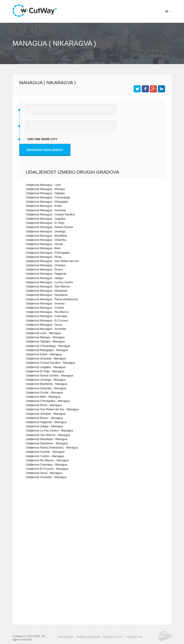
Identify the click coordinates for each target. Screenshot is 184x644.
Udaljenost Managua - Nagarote (46, 274)
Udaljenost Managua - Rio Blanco (47, 312)
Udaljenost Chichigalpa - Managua (48, 401)
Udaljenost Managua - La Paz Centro (49, 282)
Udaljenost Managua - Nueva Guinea (49, 227)
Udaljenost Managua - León (44, 185)
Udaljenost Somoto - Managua (45, 452)
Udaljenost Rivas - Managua (44, 405)
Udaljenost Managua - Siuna (44, 325)
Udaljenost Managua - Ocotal (44, 244)
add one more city (42, 139)
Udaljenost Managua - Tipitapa (45, 193)
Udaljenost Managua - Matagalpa (47, 202)
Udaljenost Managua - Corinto (45, 308)
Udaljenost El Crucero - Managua (47, 469)
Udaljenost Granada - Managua (46, 358)
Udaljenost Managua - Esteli (44, 206)
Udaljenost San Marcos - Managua (48, 435)
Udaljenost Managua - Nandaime (47, 295)
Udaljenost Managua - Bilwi (43, 248)
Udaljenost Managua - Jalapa (45, 278)
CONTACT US (134, 637)
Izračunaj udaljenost (45, 150)
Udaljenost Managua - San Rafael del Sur (52, 261)
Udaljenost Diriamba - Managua (46, 388)
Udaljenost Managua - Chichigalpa (48, 253)
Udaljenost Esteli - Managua (44, 354)
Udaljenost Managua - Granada (46, 210)
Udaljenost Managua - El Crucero (47, 320)
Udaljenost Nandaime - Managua (47, 443)
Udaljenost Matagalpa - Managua (47, 350)
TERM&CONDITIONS (88, 637)
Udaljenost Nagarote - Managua (46, 422)
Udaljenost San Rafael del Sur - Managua (52, 409)
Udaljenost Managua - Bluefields (46, 236)
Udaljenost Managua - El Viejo (45, 223)
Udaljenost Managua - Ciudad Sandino (50, 214)
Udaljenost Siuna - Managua (44, 473)
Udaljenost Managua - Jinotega (46, 231)
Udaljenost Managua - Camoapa (46, 316)
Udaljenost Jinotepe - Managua (46, 414)
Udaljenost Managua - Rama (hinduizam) (52, 299)
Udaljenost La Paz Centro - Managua (49, 430)
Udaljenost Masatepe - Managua (47, 439)
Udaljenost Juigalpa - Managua (46, 367)
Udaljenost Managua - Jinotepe (46, 265)
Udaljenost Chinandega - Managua (48, 346)
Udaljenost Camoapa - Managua (46, 464)
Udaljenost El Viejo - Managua (45, 371)
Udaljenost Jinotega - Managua (46, 380)
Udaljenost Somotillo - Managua (46, 477)
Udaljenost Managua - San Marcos (48, 286)
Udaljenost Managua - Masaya (45, 189)
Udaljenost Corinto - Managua (45, 456)
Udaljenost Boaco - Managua (44, 418)
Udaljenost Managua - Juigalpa (46, 219)
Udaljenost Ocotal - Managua (44, 392)
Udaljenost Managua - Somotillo (46, 329)
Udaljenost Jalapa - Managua (45, 426)
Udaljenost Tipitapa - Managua (45, 341)
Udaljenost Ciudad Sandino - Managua (50, 363)
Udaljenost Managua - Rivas (44, 257)
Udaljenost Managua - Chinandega (48, 197)
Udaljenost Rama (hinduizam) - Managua (52, 447)
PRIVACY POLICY (113, 637)
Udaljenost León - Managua (44, 333)
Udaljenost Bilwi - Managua (43, 397)
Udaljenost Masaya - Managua (45, 337)
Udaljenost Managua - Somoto (45, 303)
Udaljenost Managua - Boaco (44, 269)
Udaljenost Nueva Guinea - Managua (49, 375)
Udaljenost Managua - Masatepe (47, 291)
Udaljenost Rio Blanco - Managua (47, 460)
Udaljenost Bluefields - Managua (46, 384)
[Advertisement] (92, 521)
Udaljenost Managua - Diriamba (46, 240)
